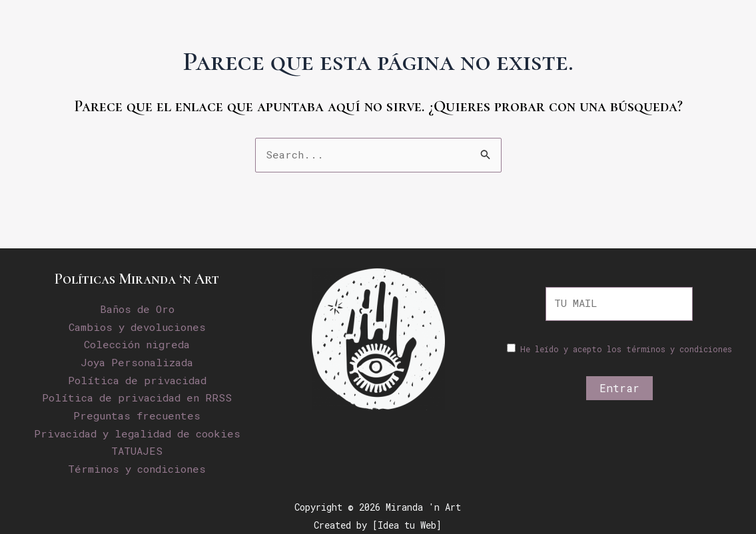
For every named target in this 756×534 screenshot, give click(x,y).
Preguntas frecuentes (137, 415)
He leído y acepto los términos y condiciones (626, 350)
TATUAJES (137, 450)
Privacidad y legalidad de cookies (137, 432)
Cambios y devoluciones (137, 327)
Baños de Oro (137, 309)
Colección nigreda (137, 345)
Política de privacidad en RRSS (137, 397)
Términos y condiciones (137, 468)
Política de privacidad (137, 380)
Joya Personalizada (137, 362)
